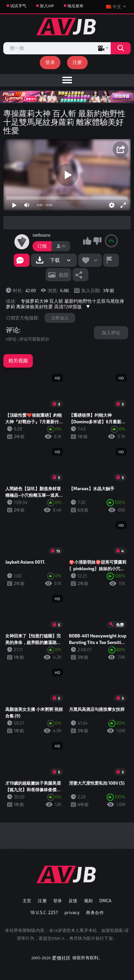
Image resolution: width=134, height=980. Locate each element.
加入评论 (111, 333)
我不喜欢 (97, 241)
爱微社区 (61, 958)
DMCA (105, 901)
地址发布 (75, 6)
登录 (50, 62)
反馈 (73, 901)
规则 (89, 901)
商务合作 (95, 912)
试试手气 (18, 6)
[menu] (67, 80)
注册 (77, 62)
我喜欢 (87, 241)
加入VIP (47, 6)
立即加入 (60, 318)
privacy (72, 912)
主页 (27, 901)
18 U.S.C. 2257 (44, 912)
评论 (12, 330)
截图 (64, 275)
